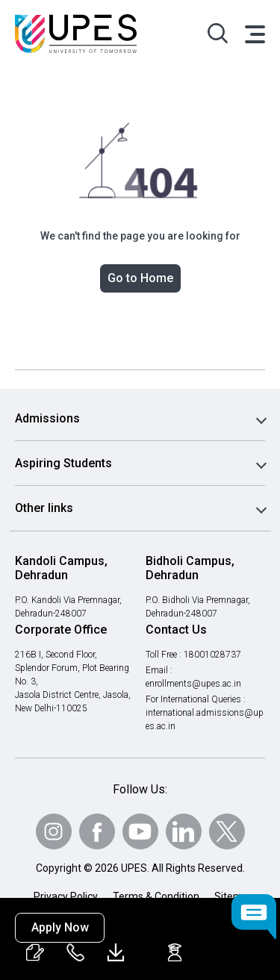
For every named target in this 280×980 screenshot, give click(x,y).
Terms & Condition (156, 896)
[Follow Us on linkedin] (184, 831)
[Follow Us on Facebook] (97, 831)
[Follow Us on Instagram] (54, 831)
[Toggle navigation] (254, 34)
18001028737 (215, 655)
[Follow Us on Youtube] (140, 831)
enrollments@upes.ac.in (194, 684)
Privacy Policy (66, 896)
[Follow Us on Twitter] (227, 831)
